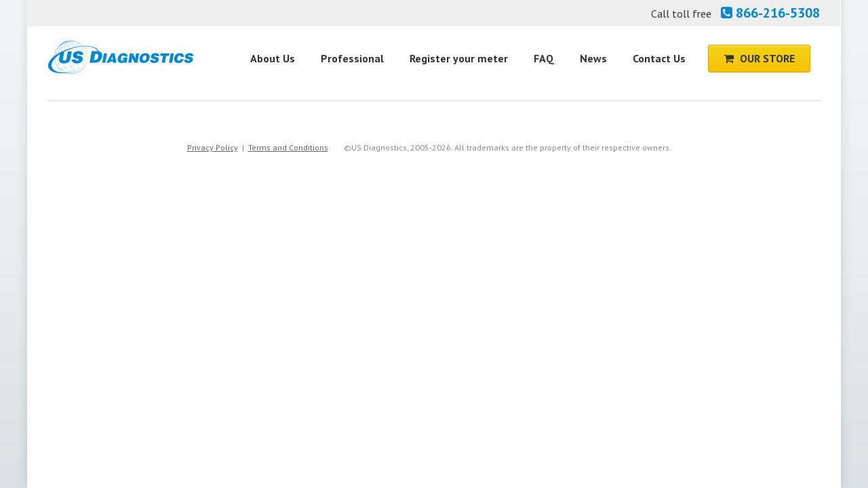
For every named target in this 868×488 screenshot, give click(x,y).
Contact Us (659, 58)
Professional (352, 58)
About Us (273, 58)
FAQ (544, 58)
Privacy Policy (213, 147)
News (593, 58)
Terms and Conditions (288, 147)
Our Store (759, 58)
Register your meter (459, 58)
